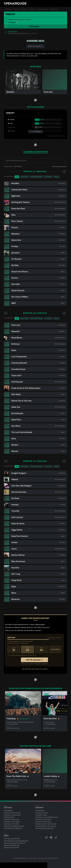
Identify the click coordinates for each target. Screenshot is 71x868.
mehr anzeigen (35, 132)
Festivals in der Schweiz (12, 813)
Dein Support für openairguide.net (16, 841)
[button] (35, 27)
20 (28, 649)
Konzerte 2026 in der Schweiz (46, 826)
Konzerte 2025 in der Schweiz (46, 824)
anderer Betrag (55, 649)
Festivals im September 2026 (14, 826)
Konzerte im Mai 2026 (43, 822)
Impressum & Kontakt (11, 848)
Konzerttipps (40, 811)
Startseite (8, 9)
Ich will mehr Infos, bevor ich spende (35, 669)
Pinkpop (32, 9)
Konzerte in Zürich (42, 813)
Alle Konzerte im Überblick (45, 828)
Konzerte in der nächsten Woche (47, 817)
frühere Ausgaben (42, 9)
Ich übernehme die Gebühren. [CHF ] (22, 655)
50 (41, 649)
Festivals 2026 (9, 817)
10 (14, 649)
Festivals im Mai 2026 (11, 819)
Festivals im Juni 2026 (12, 822)
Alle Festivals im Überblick (13, 828)
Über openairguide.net (12, 839)
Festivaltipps (8, 811)
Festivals (17, 9)
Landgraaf (12, 22)
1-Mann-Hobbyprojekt (37, 625)
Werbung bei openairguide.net (14, 843)
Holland (25, 9)
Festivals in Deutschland (12, 815)
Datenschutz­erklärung (12, 845)
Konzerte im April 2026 (43, 819)
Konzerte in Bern (41, 815)
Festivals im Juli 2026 (11, 824)
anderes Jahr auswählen (35, 46)
